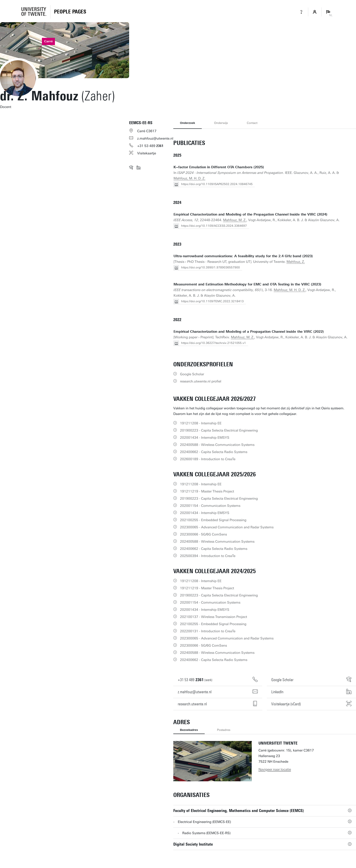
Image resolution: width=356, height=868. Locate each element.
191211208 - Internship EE (201, 423)
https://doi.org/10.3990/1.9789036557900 (211, 267)
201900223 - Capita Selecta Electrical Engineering (219, 430)
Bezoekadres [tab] (189, 730)
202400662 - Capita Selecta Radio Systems (214, 452)
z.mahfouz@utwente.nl (155, 138)
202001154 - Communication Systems (210, 506)
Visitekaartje (147, 153)
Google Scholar (192, 374)
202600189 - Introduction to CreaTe (208, 459)
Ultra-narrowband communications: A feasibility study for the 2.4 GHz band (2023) (243, 256)
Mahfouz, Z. (296, 262)
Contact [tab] (252, 123)
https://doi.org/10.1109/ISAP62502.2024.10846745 (217, 184)
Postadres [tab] (224, 730)
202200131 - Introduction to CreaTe (208, 631)
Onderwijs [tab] (221, 123)
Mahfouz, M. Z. (235, 220)
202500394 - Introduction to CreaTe (208, 556)
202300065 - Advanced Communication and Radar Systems (227, 527)
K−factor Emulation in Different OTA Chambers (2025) (219, 167)
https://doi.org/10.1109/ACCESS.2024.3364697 (214, 226)
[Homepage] (70, 12)
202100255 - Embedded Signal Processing (213, 520)
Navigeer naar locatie (275, 769)
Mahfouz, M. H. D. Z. (189, 178)
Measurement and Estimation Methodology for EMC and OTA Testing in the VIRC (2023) (247, 284)
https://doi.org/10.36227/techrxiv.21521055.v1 (214, 343)
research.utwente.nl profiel (201, 381)
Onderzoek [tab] (188, 123)
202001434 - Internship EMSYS (205, 438)
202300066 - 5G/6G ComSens (203, 534)
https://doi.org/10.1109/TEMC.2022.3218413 (212, 301)
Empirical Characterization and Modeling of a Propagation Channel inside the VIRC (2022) (249, 332)
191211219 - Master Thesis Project (207, 491)
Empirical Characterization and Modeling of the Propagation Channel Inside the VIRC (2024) (250, 214)
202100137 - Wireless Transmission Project (214, 617)
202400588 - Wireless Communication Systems (217, 445)
